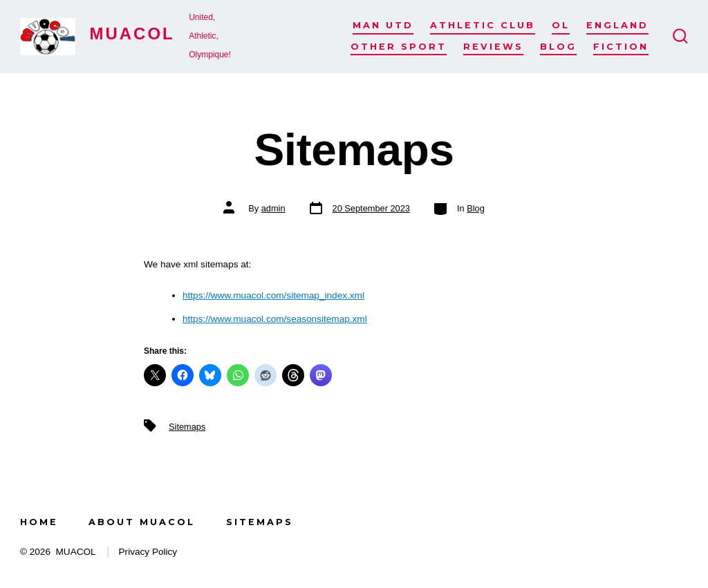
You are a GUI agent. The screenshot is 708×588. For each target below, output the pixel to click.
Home (39, 522)
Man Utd (383, 25)
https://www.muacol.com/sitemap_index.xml (273, 295)
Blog (558, 47)
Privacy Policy (148, 552)
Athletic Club (483, 25)
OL (561, 25)
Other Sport (399, 47)
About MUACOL (142, 522)
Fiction (621, 47)
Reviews (493, 47)
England (617, 25)
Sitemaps (187, 427)
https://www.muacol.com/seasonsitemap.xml (275, 319)
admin (273, 208)
